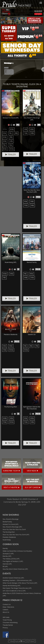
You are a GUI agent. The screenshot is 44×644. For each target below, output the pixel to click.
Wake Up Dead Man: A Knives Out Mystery (17, 551)
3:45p (32, 201)
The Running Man (9, 532)
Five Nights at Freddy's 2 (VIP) (13, 561)
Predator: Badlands (9, 537)
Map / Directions (8, 607)
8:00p (5, 149)
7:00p (26, 205)
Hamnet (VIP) (7, 564)
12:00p (5, 129)
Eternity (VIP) (7, 556)
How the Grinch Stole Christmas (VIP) (15, 569)
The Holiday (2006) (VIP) (11, 559)
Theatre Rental (8, 625)
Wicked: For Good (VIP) (11, 524)
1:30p (26, 129)
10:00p (12, 149)
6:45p (11, 141)
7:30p (11, 145)
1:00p (5, 133)
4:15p (11, 137)
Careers (5, 610)
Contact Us (7, 604)
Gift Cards (6, 617)
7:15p (4, 145)
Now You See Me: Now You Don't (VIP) (16, 535)
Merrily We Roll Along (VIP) (11, 586)
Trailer (11, 155)
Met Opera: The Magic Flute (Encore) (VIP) (17, 588)
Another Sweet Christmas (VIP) (13, 578)
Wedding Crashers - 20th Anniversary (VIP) (17, 580)
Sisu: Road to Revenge (11, 519)
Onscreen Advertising (10, 622)
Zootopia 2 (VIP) (8, 554)
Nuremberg (7, 540)
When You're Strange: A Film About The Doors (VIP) (20, 583)
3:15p (16, 133)
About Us (6, 612)
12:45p (5, 418)
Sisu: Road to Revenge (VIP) (12, 527)
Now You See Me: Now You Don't (14, 529)
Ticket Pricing (7, 620)
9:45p (32, 133)
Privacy (5, 628)
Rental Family (7, 522)
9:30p (32, 278)
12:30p (12, 129)
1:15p (10, 133)
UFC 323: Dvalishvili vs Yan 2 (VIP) (14, 591)
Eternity (5, 548)
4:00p (5, 137)
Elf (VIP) (5, 566)
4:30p (5, 141)
